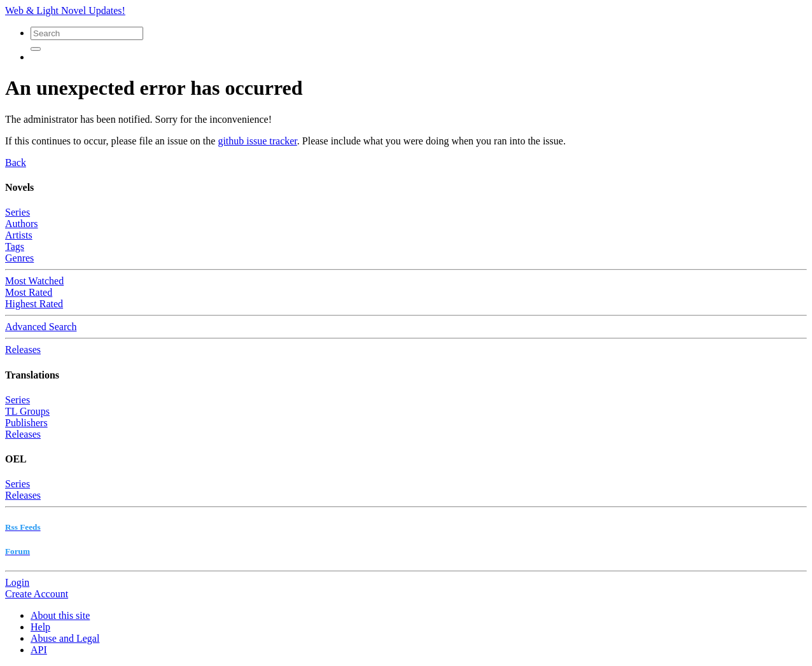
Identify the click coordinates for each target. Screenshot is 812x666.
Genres (19, 258)
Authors (22, 224)
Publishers (26, 423)
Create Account (37, 594)
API (39, 650)
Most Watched (34, 281)
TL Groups (27, 411)
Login (17, 582)
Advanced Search (41, 327)
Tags (15, 246)
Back (16, 163)
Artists (19, 235)
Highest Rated (34, 304)
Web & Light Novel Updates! (65, 10)
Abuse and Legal (65, 638)
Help (40, 627)
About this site (60, 615)
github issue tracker (257, 141)
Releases (23, 350)
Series (17, 212)
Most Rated (29, 292)
